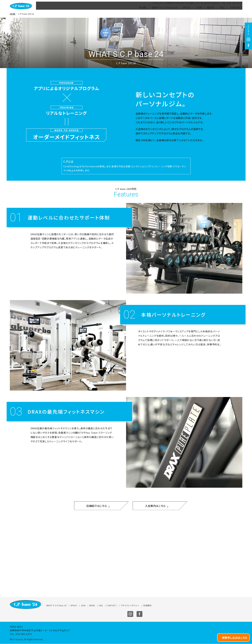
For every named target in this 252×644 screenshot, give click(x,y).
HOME (143, 8)
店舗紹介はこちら (97, 507)
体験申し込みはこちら (233, 638)
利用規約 (147, 529)
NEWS (211, 8)
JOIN (199, 8)
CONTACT (236, 8)
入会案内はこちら (155, 507)
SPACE (187, 8)
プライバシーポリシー (130, 529)
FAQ (222, 8)
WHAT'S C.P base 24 (165, 8)
